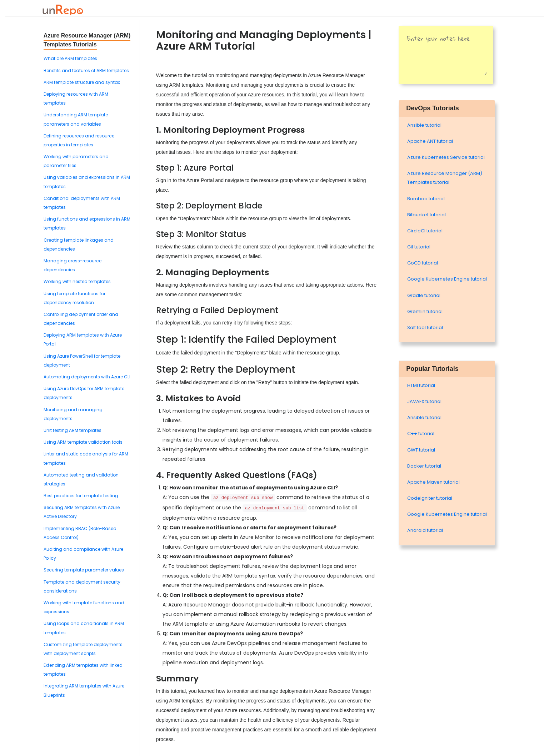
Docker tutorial (424, 466)
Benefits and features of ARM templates (86, 70)
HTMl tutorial (421, 385)
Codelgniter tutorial (430, 498)
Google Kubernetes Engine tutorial (447, 279)
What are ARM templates (70, 58)
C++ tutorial (421, 434)
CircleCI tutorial (425, 231)
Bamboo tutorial (426, 199)
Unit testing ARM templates (73, 430)
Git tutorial (419, 247)
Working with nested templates (77, 281)
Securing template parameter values (84, 570)
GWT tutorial (421, 450)
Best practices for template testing (81, 496)
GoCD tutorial (423, 263)
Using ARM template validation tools (83, 442)
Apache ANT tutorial (430, 141)
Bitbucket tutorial (426, 215)
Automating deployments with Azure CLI (87, 377)
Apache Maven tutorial (433, 482)
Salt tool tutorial (425, 327)
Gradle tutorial (424, 295)
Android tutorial (425, 530)
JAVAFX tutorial (424, 401)
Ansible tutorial (424, 125)
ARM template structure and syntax (82, 82)
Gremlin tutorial (425, 311)
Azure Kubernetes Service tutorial (446, 157)
